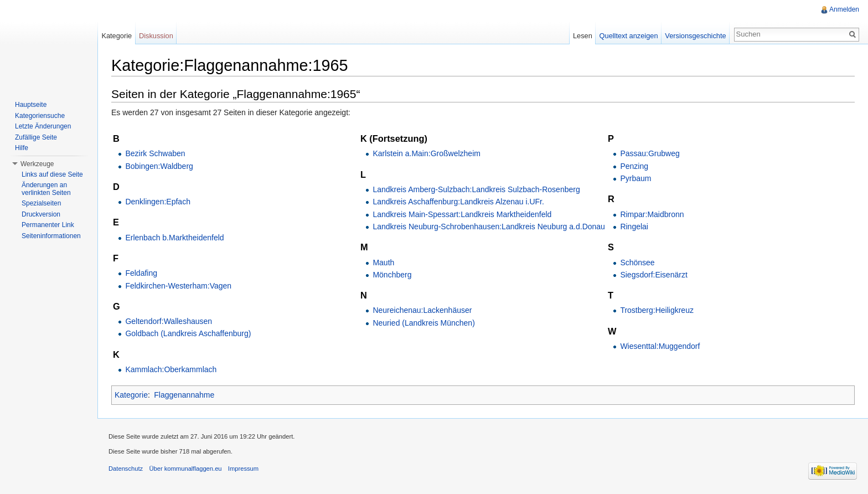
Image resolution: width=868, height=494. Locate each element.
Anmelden (844, 9)
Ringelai (634, 227)
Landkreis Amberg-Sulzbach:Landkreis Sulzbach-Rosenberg (476, 189)
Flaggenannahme (184, 395)
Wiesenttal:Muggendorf (660, 346)
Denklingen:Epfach (158, 202)
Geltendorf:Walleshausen (169, 321)
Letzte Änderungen (43, 126)
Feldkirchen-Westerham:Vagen (178, 286)
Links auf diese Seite (52, 174)
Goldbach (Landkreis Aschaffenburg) (188, 333)
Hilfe (22, 148)
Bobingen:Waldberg (159, 166)
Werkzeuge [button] (37, 164)
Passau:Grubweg (650, 153)
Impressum (243, 469)
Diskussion (156, 36)
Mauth (383, 263)
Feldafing (141, 273)
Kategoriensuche (40, 116)
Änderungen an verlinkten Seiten (46, 189)
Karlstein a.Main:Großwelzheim (427, 153)
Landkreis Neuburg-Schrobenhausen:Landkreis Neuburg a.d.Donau (489, 227)
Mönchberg (392, 275)
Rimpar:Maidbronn (652, 214)
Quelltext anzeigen (629, 36)
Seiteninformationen (51, 236)
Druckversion (41, 214)
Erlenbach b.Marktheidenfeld (174, 238)
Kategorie (131, 395)
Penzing (634, 166)
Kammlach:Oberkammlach (171, 369)
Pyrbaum (635, 178)
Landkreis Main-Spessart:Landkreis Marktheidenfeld (462, 214)
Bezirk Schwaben (155, 153)
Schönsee (637, 263)
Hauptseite (31, 105)
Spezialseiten (41, 203)
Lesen (583, 36)
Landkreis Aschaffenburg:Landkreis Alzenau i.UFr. (458, 202)
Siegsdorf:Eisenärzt (653, 275)
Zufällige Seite (36, 137)
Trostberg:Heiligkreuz (657, 310)
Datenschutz (126, 469)
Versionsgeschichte (695, 36)
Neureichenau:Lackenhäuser (422, 310)
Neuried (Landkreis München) (423, 323)
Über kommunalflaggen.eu (185, 469)
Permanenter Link (48, 225)
